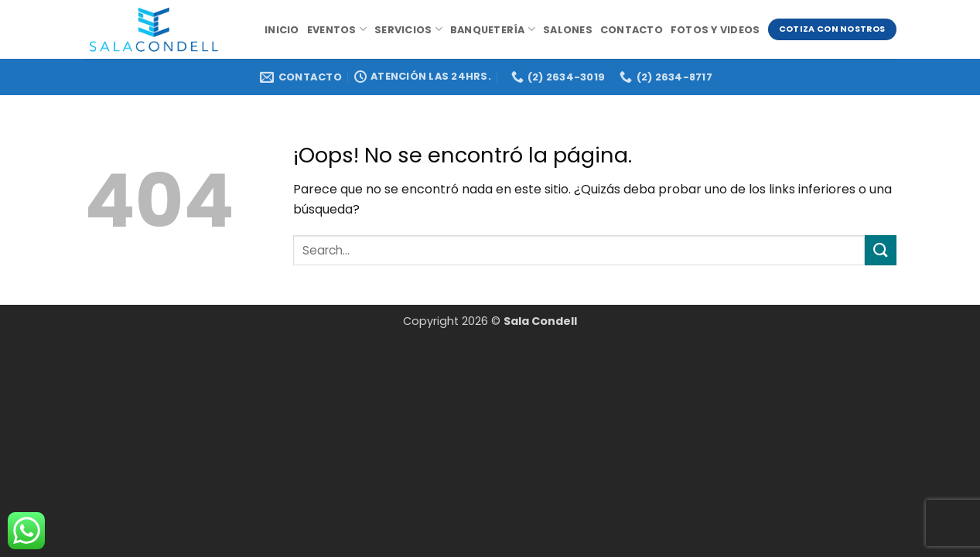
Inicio (282, 30)
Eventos (337, 29)
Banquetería (493, 29)
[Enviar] (880, 250)
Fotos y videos (715, 30)
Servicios (408, 29)
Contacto (632, 30)
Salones (568, 30)
